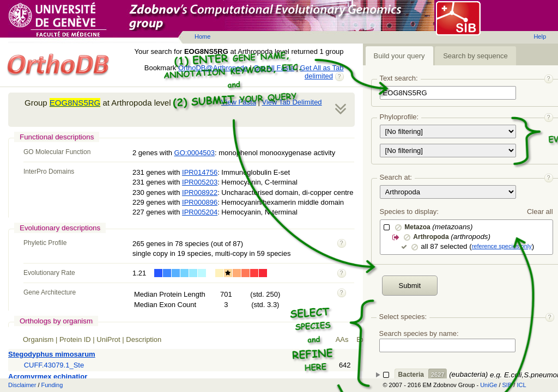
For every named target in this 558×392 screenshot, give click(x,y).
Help (540, 36)
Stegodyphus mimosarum (52, 354)
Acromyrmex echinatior (48, 376)
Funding (52, 385)
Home (202, 36)
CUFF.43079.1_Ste (54, 365)
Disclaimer (22, 385)
